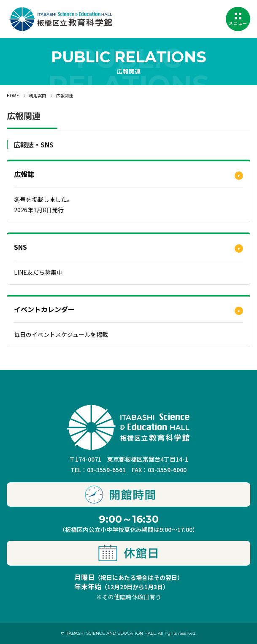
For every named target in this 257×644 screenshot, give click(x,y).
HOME (13, 95)
